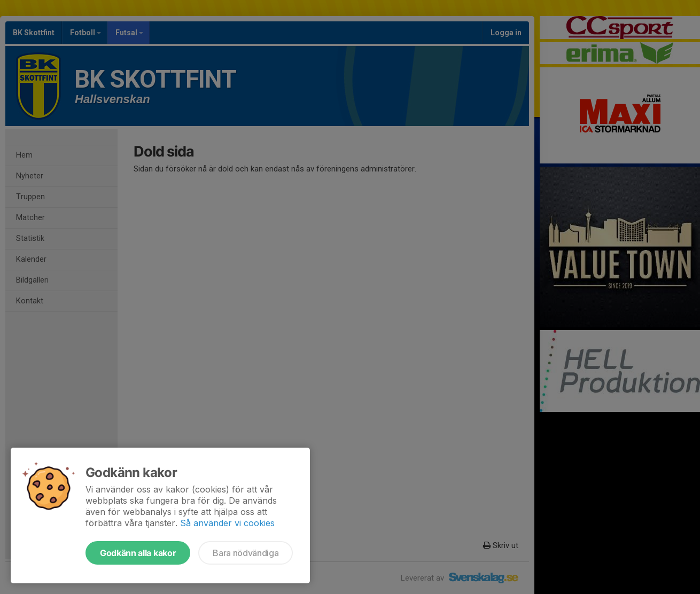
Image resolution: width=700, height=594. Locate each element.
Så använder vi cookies (227, 523)
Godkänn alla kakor (138, 553)
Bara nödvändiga (246, 553)
